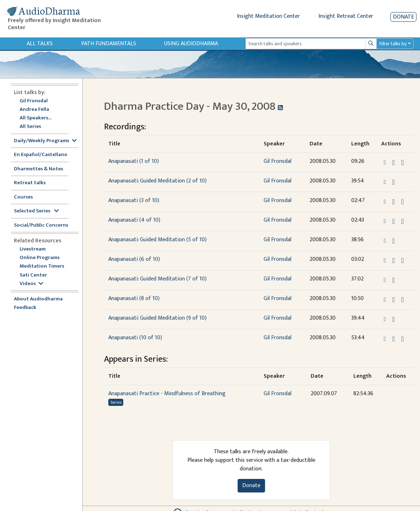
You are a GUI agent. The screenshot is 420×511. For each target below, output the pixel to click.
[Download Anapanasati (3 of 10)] (393, 202)
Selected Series (36, 211)
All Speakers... (35, 118)
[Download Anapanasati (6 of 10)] (393, 260)
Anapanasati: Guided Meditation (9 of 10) (157, 318)
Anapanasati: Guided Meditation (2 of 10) (157, 181)
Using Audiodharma (191, 44)
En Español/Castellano (41, 155)
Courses (23, 197)
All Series (30, 127)
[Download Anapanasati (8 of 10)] (393, 300)
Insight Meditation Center (268, 16)
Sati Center (33, 275)
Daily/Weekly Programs (45, 141)
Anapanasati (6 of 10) (134, 259)
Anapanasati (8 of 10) (134, 298)
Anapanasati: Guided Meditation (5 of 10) (157, 240)
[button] (385, 162)
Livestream (33, 249)
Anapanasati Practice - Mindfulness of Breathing (167, 394)
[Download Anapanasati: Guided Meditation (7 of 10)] (393, 280)
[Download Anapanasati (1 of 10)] (393, 162)
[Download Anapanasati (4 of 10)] (393, 221)
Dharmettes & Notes (38, 169)
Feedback (25, 308)
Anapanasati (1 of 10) (134, 161)
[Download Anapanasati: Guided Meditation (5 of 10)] (393, 241)
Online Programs (40, 258)
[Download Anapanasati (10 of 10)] (393, 339)
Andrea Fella (34, 110)
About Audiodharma (38, 299)
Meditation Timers (42, 266)
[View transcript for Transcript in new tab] (402, 162)
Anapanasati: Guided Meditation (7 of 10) (157, 279)
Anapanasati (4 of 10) (134, 220)
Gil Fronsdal (34, 101)
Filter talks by (393, 44)
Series (116, 402)
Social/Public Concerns (41, 225)
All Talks (40, 44)
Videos (31, 284)
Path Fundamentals (109, 44)
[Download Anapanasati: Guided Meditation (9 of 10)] (393, 319)
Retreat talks (30, 183)
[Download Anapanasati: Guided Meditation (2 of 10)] (393, 182)
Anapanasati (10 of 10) (135, 338)
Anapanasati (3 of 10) (134, 200)
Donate (403, 17)
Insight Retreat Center (346, 16)
